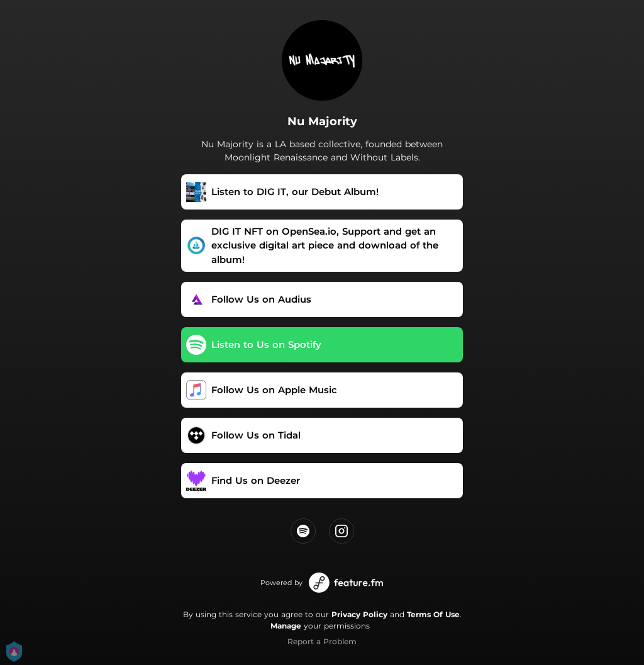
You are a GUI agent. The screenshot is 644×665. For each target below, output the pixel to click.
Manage (286, 626)
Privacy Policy (359, 614)
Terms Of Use (433, 614)
